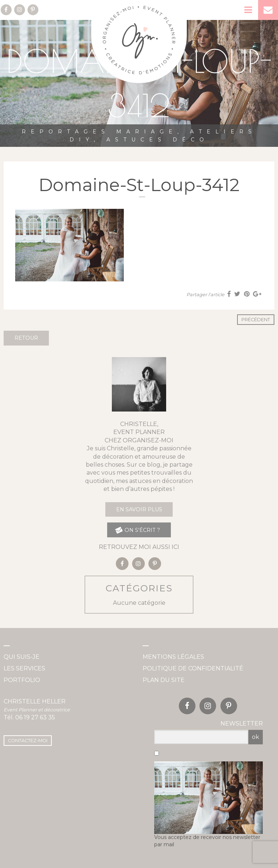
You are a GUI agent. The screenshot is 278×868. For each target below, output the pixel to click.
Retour (26, 338)
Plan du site (164, 680)
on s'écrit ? (137, 530)
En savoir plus (139, 509)
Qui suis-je (22, 657)
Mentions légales (173, 657)
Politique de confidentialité (193, 668)
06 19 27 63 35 (35, 717)
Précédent (256, 320)
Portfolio (22, 680)
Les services (24, 668)
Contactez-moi (28, 741)
